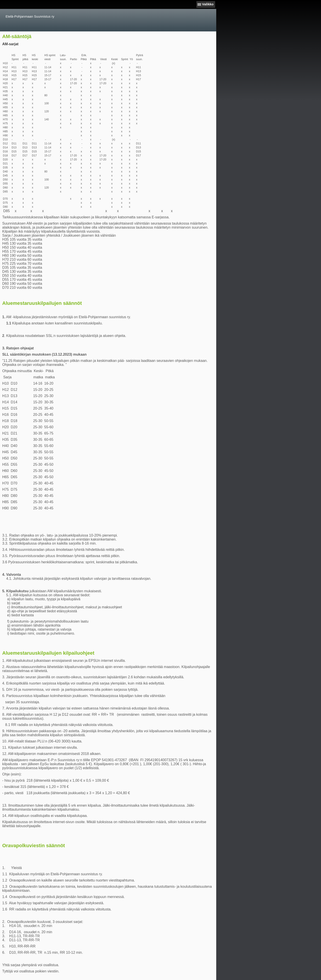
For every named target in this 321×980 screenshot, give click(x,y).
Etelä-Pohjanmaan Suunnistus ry (30, 16)
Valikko (208, 4)
